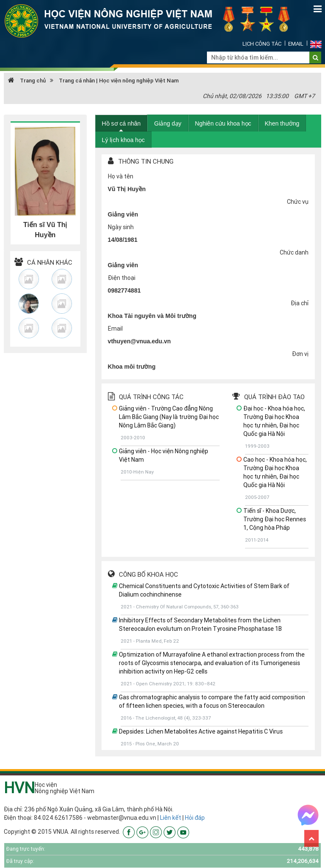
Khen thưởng (282, 123)
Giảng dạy (168, 123)
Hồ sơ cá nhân (121, 123)
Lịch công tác (262, 44)
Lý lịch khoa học (124, 140)
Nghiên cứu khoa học (223, 123)
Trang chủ (27, 81)
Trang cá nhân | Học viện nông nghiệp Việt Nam (119, 81)
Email (296, 44)
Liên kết (171, 818)
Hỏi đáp (195, 818)
